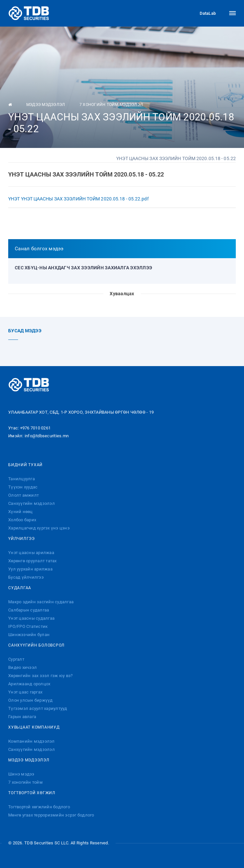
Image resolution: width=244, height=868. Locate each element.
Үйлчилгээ (22, 539)
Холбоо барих (22, 520)
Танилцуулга (22, 479)
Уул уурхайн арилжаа (30, 569)
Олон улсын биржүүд (31, 700)
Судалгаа (20, 588)
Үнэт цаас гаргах (25, 692)
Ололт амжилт (23, 495)
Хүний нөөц (21, 512)
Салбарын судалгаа (29, 610)
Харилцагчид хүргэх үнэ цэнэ (39, 528)
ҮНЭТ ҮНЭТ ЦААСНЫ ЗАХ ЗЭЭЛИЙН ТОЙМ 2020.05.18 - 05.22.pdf (78, 199)
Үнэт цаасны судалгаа (31, 618)
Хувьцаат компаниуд (34, 727)
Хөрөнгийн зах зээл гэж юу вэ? (40, 676)
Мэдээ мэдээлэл (46, 105)
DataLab (202, 13)
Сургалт (16, 659)
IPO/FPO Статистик (28, 626)
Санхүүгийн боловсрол (36, 645)
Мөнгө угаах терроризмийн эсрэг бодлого (51, 815)
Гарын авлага (22, 717)
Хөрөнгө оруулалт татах (33, 561)
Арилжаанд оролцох (29, 684)
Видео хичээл (22, 667)
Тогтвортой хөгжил (32, 793)
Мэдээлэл (132, 105)
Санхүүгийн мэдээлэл (32, 503)
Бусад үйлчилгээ (26, 577)
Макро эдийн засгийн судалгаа (41, 602)
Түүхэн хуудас (23, 487)
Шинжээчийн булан (29, 635)
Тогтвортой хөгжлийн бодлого (39, 807)
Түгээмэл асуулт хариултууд (38, 708)
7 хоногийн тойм (99, 105)
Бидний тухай (25, 465)
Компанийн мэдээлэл (32, 741)
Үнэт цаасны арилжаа (31, 553)
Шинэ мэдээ (21, 774)
